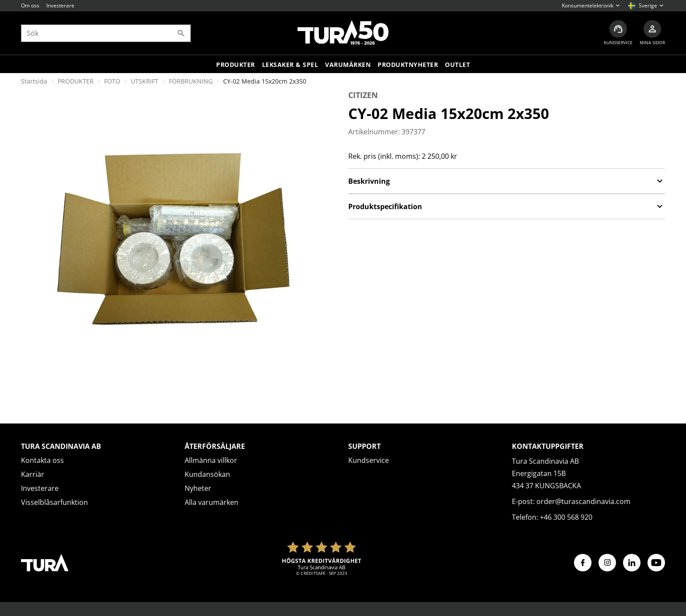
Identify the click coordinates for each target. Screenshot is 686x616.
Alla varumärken (212, 502)
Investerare (60, 5)
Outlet (457, 65)
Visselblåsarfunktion (54, 502)
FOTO (112, 81)
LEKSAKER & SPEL (290, 65)
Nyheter (198, 488)
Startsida (34, 81)
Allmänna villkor (211, 460)
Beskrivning (507, 181)
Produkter (236, 65)
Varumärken (348, 65)
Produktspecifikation (507, 206)
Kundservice (369, 460)
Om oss (30, 5)
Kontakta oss (42, 460)
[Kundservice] (618, 33)
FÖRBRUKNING (191, 81)
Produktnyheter (408, 65)
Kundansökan (207, 474)
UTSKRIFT (145, 81)
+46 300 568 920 (566, 517)
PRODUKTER (76, 81)
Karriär (33, 474)
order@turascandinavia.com (583, 501)
